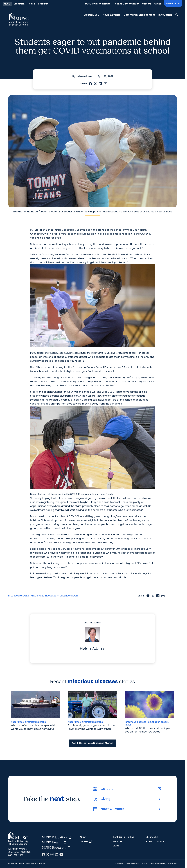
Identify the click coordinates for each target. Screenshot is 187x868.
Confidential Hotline (123, 837)
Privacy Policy (132, 864)
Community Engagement (139, 15)
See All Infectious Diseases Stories (93, 743)
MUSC (7, 4)
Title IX (144, 864)
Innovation (165, 15)
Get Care (118, 841)
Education (19, 4)
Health (31, 4)
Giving (158, 4)
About (83, 837)
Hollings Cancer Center (126, 4)
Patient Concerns (155, 841)
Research (43, 4)
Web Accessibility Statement (163, 864)
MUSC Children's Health (98, 4)
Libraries (152, 837)
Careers (147, 4)
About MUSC (92, 15)
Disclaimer (119, 864)
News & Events (111, 15)
